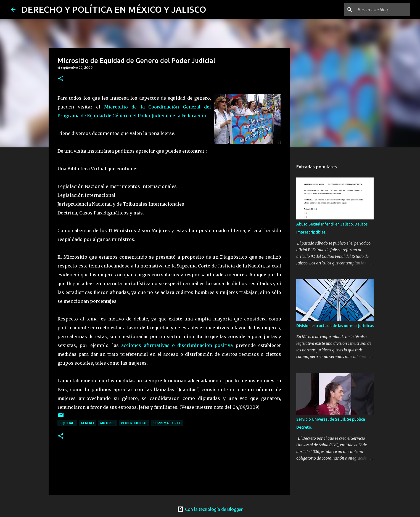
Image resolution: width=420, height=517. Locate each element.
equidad (67, 423)
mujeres (107, 423)
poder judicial (134, 423)
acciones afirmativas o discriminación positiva (178, 345)
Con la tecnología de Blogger (210, 509)
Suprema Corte (167, 423)
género (87, 423)
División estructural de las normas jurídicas (335, 326)
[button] (61, 79)
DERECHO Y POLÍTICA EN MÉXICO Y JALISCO (114, 9)
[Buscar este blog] (381, 10)
